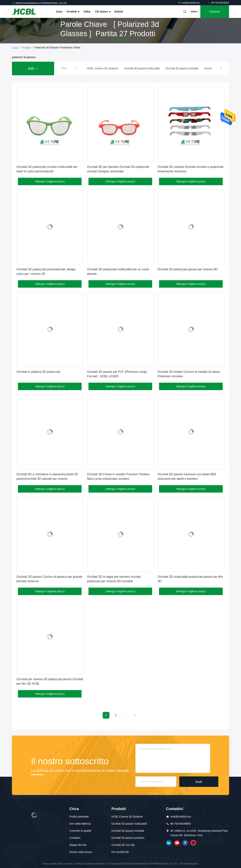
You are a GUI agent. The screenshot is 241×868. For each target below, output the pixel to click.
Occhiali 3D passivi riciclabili (128, 831)
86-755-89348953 (218, 3)
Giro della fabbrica (80, 824)
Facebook (185, 843)
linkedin (169, 843)
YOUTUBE (177, 843)
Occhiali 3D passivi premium (128, 838)
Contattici (75, 838)
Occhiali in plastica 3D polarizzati (38, 372)
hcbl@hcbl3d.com (189, 3)
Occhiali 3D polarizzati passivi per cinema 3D (187, 269)
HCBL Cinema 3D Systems (127, 817)
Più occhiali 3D (120, 852)
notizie (119, 12)
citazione (215, 12)
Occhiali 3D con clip (123, 845)
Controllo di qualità (80, 831)
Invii (199, 782)
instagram (193, 843)
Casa (59, 12)
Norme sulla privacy (81, 852)
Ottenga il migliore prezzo (50, 181)
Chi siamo (102, 12)
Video (87, 12)
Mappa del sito (78, 845)
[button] (76, 68)
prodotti (26, 48)
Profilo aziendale (79, 817)
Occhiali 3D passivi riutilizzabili (129, 824)
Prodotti (73, 12)
